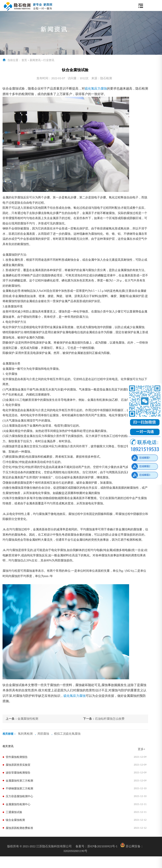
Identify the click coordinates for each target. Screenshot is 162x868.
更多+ (141, 749)
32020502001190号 (75, 851)
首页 (24, 60)
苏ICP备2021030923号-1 (97, 846)
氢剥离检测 (25, 734)
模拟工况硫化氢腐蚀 (67, 734)
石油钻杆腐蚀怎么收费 (110, 719)
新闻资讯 (35, 60)
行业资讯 (49, 60)
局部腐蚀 (43, 734)
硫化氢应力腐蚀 (96, 89)
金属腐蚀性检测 (28, 719)
